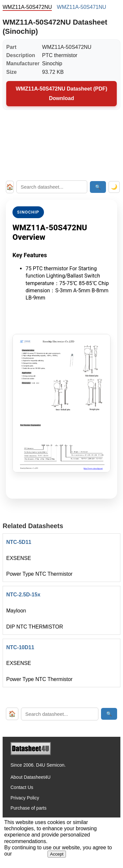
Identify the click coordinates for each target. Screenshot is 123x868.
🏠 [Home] (10, 187)
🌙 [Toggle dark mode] (114, 187)
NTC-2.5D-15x (23, 595)
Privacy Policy (25, 798)
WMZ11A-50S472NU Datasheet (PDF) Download (61, 93)
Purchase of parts (29, 808)
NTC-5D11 (19, 542)
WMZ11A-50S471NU (81, 7)
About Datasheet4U (31, 777)
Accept (57, 854)
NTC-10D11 (20, 647)
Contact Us (22, 787)
